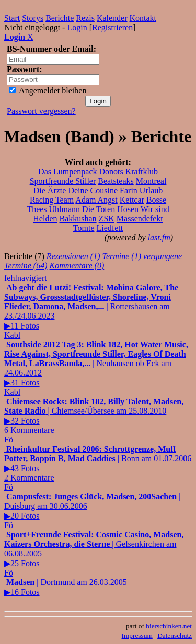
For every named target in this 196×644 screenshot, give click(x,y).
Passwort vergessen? (41, 111)
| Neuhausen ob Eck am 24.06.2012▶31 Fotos (96, 364)
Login (77, 27)
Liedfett (110, 228)
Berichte (60, 18)
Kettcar (132, 200)
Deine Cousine (93, 190)
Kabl (12, 335)
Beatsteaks (116, 181)
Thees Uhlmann (53, 209)
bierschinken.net (169, 626)
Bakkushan (78, 219)
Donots (111, 172)
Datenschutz (175, 635)
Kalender (112, 18)
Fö (9, 440)
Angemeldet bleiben (48, 91)
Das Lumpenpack (67, 172)
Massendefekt (140, 219)
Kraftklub (142, 172)
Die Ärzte (50, 190)
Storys (33, 18)
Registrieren (112, 27)
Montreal (151, 181)
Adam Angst (96, 200)
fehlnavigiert (26, 278)
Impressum (137, 635)
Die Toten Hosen (110, 209)
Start (12, 18)
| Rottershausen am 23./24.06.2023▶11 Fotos (91, 307)
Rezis (85, 18)
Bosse (156, 200)
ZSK (107, 219)
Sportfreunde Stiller (63, 181)
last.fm (159, 237)
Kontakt (143, 18)
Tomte (84, 228)
